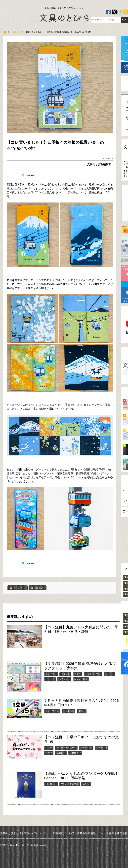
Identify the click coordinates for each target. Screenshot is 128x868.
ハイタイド (64, 679)
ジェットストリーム (66, 747)
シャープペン (52, 711)
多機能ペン (75, 752)
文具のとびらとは (11, 833)
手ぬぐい (40, 588)
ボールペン (102, 747)
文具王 (82, 711)
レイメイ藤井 (81, 679)
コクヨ (77, 674)
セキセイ (109, 674)
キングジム (51, 674)
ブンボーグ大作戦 (70, 784)
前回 (9, 184)
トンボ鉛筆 (68, 711)
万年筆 (49, 752)
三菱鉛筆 (61, 752)
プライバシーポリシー (37, 833)
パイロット (86, 747)
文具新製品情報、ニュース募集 (96, 833)
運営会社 (122, 833)
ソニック (50, 679)
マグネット (18, 588)
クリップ (65, 674)
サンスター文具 (93, 674)
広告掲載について (64, 833)
